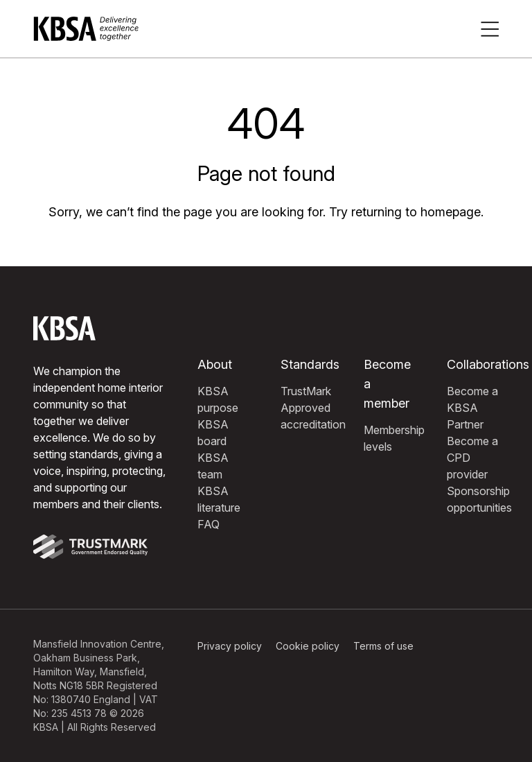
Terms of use (383, 646)
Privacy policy (230, 646)
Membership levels (394, 438)
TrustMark (306, 391)
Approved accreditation (313, 416)
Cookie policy (308, 646)
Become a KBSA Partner (472, 408)
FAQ (209, 524)
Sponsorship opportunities (479, 499)
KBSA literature (219, 499)
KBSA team (213, 466)
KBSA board (213, 433)
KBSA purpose (218, 399)
